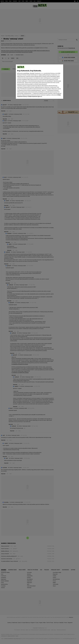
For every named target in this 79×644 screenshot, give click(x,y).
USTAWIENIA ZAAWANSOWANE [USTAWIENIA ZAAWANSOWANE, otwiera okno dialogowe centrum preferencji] (26, 96)
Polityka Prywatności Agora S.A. (35, 79)
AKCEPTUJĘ (57, 96)
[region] (39, 81)
